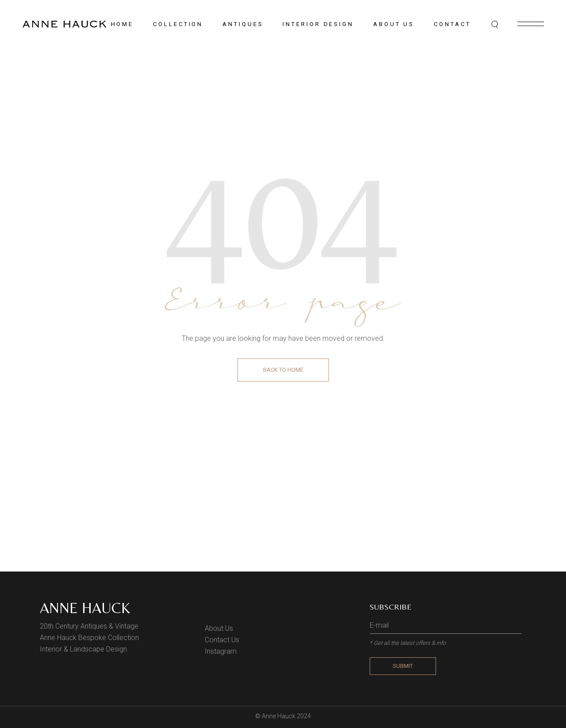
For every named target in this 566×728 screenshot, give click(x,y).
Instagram (221, 651)
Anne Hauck (85, 608)
